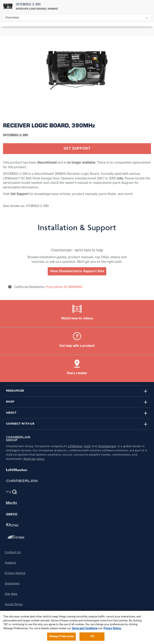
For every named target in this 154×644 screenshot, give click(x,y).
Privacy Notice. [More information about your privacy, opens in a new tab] (112, 628)
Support (11, 563)
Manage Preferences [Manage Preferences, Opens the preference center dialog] (61, 636)
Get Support (77, 149)
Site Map (11, 594)
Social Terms (14, 604)
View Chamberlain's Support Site (77, 271)
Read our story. (34, 459)
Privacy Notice (15, 573)
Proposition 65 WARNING (64, 287)
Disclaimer (12, 584)
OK (92, 636)
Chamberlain (107, 446)
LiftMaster (75, 446)
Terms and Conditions (85, 628)
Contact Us (13, 552)
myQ (87, 446)
